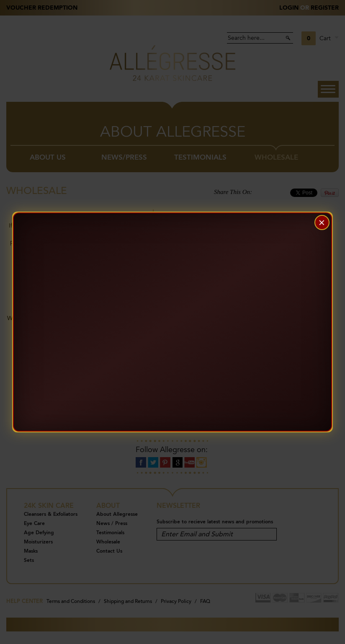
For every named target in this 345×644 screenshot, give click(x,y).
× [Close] (322, 222)
